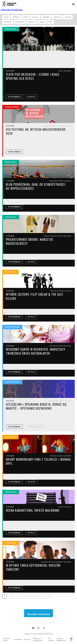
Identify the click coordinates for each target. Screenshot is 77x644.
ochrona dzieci (7, 639)
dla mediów (51, 639)
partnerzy (27, 639)
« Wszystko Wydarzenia (11, 10)
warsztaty (8, 22)
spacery (42, 22)
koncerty (35, 17)
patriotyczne (20, 22)
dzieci (6, 17)
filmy (51, 22)
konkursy (32, 22)
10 (50, 598)
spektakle (46, 17)
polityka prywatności (61, 639)
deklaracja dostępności (38, 639)
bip (71, 639)
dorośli (26, 17)
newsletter (18, 639)
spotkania (57, 17)
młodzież (16, 17)
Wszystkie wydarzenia (38, 616)
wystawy (68, 17)
